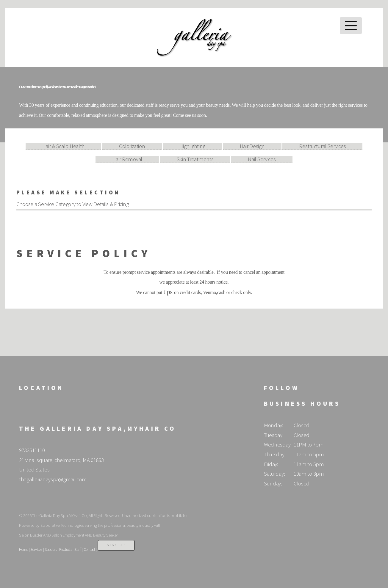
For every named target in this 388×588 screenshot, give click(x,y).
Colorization (132, 146)
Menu (351, 26)
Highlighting (192, 146)
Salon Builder (31, 535)
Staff (78, 550)
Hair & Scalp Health (64, 146)
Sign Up (116, 545)
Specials (51, 550)
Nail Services (262, 159)
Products (66, 550)
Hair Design (252, 146)
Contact (89, 550)
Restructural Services (322, 146)
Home (24, 550)
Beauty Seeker (105, 535)
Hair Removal (127, 159)
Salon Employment (68, 535)
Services (36, 550)
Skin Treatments (195, 159)
